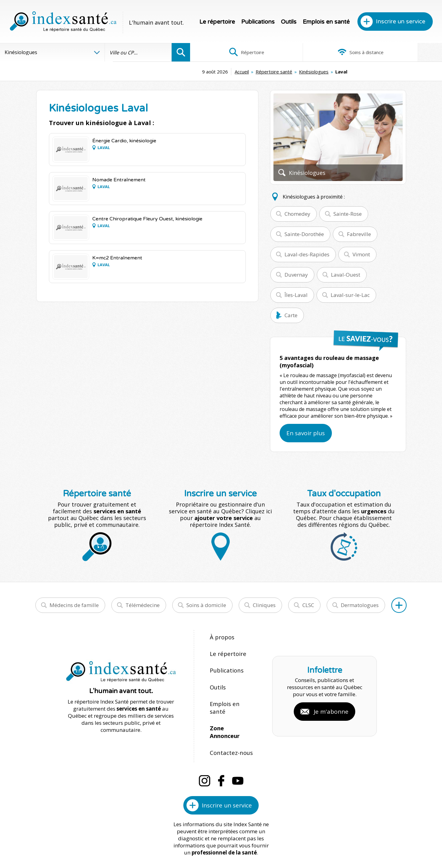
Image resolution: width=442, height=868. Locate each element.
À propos (221, 637)
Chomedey (297, 214)
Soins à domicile (206, 605)
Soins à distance (316, 52)
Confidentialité (269, 844)
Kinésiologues (260, 72)
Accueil (188, 72)
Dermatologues (360, 605)
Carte (291, 315)
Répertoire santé (220, 72)
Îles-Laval (296, 295)
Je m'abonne (331, 692)
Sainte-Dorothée (304, 234)
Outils (289, 22)
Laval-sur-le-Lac (350, 295)
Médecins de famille (74, 605)
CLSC (308, 605)
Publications (258, 22)
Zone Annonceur (231, 703)
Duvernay (296, 275)
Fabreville (359, 234)
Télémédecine (143, 605)
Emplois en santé (326, 22)
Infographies (400, 52)
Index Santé (170, 844)
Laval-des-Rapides (307, 254)
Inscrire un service (401, 22)
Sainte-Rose (348, 214)
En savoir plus (306, 433)
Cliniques (264, 605)
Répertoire (232, 52)
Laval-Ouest (346, 275)
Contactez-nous (229, 716)
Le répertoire (217, 22)
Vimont (361, 254)
